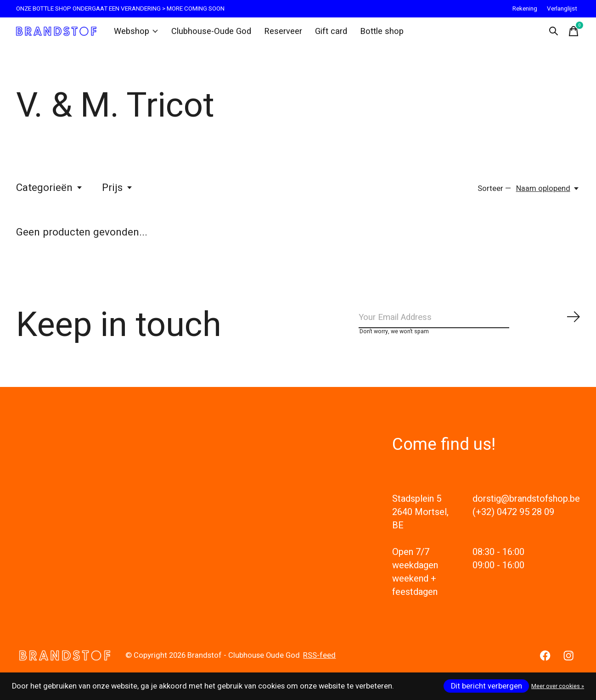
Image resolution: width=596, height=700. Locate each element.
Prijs (118, 193)
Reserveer (277, 34)
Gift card (324, 34)
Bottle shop (373, 34)
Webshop (139, 34)
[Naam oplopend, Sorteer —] (548, 194)
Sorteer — (494, 194)
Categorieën (50, 193)
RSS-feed (319, 666)
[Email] (470, 325)
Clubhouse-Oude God (210, 34)
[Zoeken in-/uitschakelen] (551, 34)
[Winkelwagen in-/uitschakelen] (571, 34)
